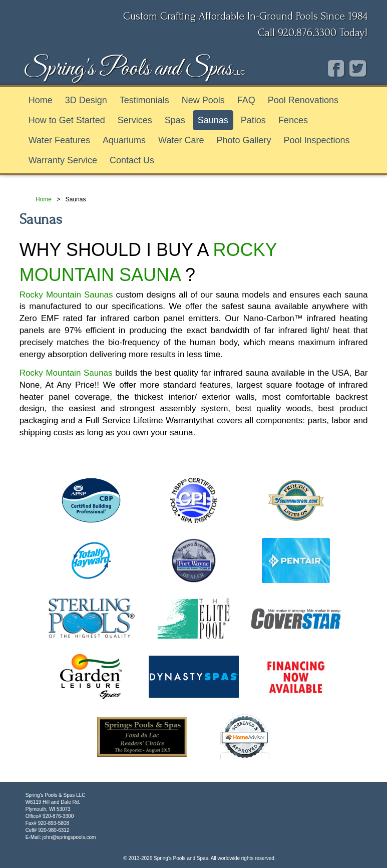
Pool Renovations (303, 100)
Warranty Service (63, 160)
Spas (175, 120)
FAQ (246, 100)
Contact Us (132, 160)
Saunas (213, 120)
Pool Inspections (316, 140)
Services (135, 120)
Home (41, 100)
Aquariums (124, 140)
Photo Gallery (244, 140)
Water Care (181, 140)
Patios (253, 120)
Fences (293, 120)
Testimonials (144, 100)
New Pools (203, 100)
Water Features (59, 140)
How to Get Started (67, 120)
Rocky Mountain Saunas (66, 295)
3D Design (86, 100)
